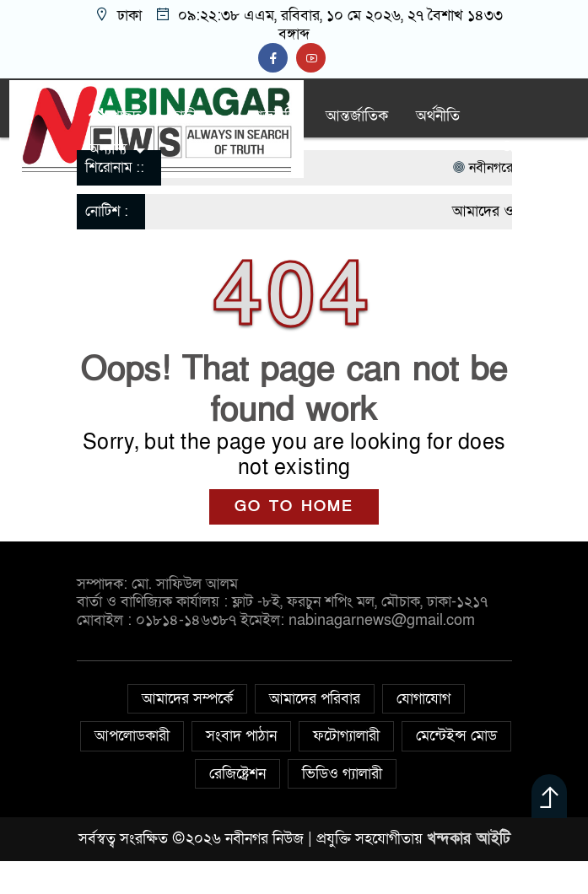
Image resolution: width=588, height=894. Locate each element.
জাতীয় (187, 116)
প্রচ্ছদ (115, 116)
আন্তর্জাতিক (357, 116)
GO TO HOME (294, 506)
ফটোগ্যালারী (346, 736)
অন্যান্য (108, 149)
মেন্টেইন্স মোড (456, 736)
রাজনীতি (275, 116)
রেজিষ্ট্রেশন (237, 774)
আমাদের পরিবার (315, 699)
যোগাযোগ (423, 699)
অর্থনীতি (438, 116)
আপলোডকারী (132, 736)
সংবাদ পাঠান (241, 736)
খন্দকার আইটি (469, 839)
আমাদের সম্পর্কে (187, 699)
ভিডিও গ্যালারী (342, 774)
